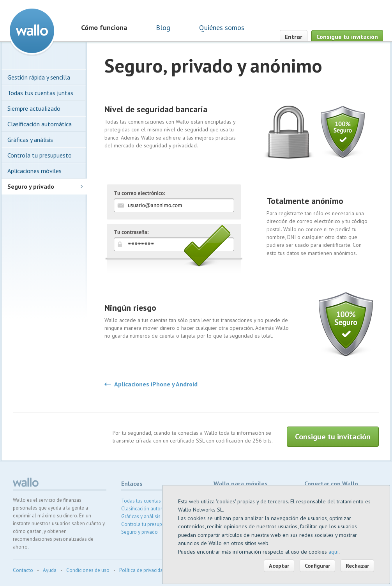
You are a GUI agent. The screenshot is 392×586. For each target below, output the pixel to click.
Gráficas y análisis (30, 140)
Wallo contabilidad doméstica (32, 31)
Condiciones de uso (88, 570)
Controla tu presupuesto (40, 155)
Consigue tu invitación (347, 37)
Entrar (294, 37)
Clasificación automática (40, 124)
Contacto (23, 570)
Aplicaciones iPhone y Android (156, 384)
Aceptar (279, 566)
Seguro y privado (31, 186)
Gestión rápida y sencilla (39, 77)
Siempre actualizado (34, 108)
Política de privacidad (142, 570)
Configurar (317, 566)
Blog (163, 27)
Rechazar (357, 566)
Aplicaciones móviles (34, 171)
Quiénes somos (222, 27)
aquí (334, 551)
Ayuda (50, 570)
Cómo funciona (104, 27)
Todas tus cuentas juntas (40, 93)
